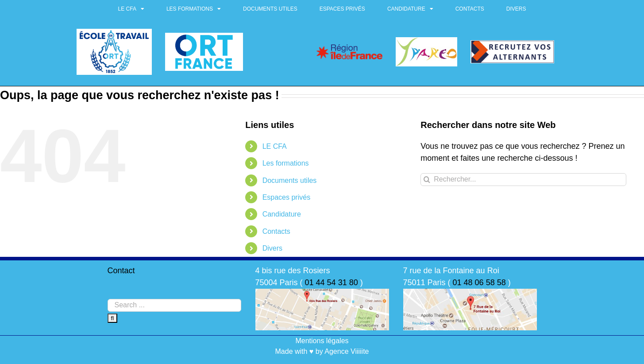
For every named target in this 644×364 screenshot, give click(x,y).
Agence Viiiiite (347, 351)
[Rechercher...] (523, 180)
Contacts (470, 9)
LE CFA (131, 9)
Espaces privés (342, 9)
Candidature (410, 9)
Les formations (194, 9)
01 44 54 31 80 (332, 283)
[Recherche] (427, 180)
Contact (121, 271)
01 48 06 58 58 (479, 283)
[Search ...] (174, 305)
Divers (516, 9)
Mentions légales (322, 341)
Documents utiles (270, 9)
